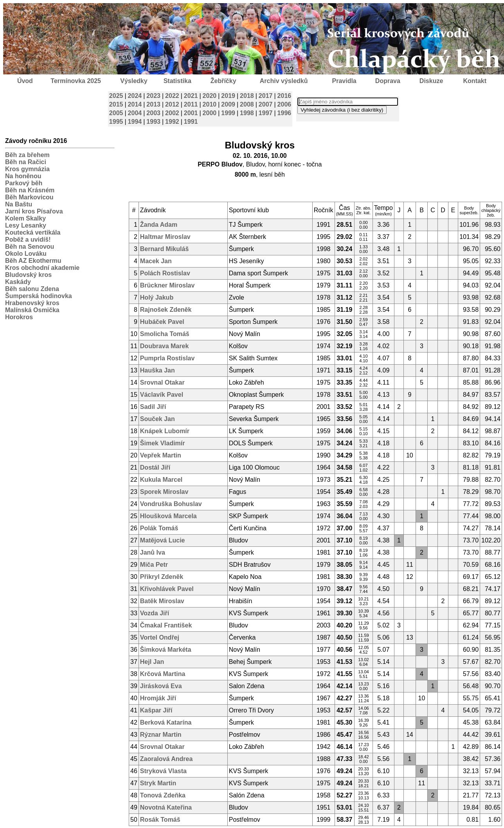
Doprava (388, 81)
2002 (172, 113)
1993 (153, 122)
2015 (116, 104)
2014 (135, 104)
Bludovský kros (28, 275)
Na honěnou (23, 176)
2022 (172, 96)
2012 (172, 104)
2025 (116, 96)
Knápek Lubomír (165, 431)
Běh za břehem (27, 155)
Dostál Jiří (155, 467)
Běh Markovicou (29, 197)
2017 (266, 96)
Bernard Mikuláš (164, 249)
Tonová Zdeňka (163, 795)
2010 (210, 104)
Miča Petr (154, 565)
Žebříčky (223, 81)
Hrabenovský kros (32, 303)
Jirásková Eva (161, 686)
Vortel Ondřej (160, 637)
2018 (247, 96)
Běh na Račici (26, 162)
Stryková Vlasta (163, 771)
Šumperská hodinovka (39, 296)
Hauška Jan (157, 370)
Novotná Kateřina (166, 807)
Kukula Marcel (161, 480)
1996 (284, 113)
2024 (135, 96)
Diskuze (431, 81)
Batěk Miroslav (162, 601)
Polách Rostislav (165, 273)
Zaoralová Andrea (166, 759)
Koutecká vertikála (33, 232)
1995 (116, 122)
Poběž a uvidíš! (28, 240)
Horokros (19, 317)
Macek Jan (156, 261)
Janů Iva (153, 552)
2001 (191, 113)
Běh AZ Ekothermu (33, 261)
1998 (247, 113)
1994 (135, 122)
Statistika (177, 81)
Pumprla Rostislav (167, 358)
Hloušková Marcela (168, 516)
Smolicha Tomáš (165, 334)
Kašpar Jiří (156, 710)
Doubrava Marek (165, 346)
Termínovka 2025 (76, 81)
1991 (191, 122)
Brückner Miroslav (167, 285)
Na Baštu (19, 204)
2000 (210, 113)
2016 (284, 96)
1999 (228, 113)
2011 (191, 104)
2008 (247, 104)
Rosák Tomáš (160, 820)
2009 (228, 104)
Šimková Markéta (166, 650)
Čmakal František (166, 625)
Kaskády (18, 282)
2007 (266, 104)
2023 (153, 96)
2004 (135, 113)
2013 (153, 104)
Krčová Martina (163, 674)
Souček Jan (157, 419)
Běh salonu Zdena (32, 289)
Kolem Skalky (25, 218)
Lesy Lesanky (26, 225)
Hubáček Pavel (162, 322)
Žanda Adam (159, 225)
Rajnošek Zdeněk (166, 310)
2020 (210, 96)
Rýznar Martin (161, 735)
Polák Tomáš (159, 528)
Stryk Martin (158, 783)
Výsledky (134, 81)
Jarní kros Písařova (34, 211)
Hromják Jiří (158, 698)
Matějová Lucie (163, 540)
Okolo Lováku (26, 254)
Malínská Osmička (32, 310)
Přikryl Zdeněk (162, 577)
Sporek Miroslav (164, 492)
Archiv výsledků (284, 81)
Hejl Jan (152, 662)
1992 (172, 122)
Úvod (25, 81)
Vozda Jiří (155, 613)
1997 (266, 113)
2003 (153, 113)
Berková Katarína (166, 722)
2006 (284, 104)
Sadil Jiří (153, 407)
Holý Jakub (157, 297)
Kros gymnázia (27, 169)
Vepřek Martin (161, 455)
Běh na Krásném (30, 190)
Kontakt (475, 81)
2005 (116, 113)
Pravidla (344, 81)
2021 (191, 96)
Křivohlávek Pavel (167, 589)
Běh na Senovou (30, 247)
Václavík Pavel (162, 395)
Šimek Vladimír (163, 443)
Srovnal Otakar (162, 382)
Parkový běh (24, 183)
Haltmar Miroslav (165, 237)
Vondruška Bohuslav (171, 504)
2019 (228, 96)
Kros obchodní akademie (42, 268)
